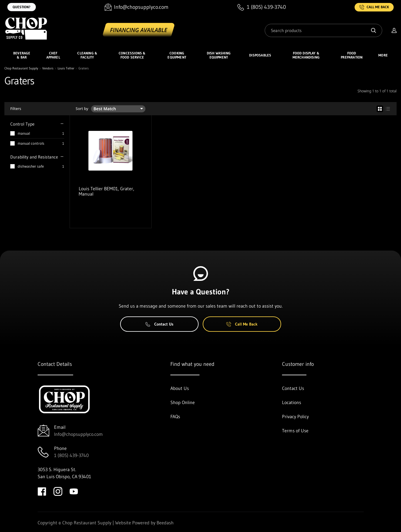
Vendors (48, 68)
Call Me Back (374, 7)
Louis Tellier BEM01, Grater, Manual (106, 191)
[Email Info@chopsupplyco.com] (136, 7)
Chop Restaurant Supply (21, 68)
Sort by (82, 109)
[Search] (323, 30)
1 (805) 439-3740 (71, 455)
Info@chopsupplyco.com (78, 434)
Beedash (165, 523)
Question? (22, 7)
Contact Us (159, 324)
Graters (84, 68)
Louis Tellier (66, 68)
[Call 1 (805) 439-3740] (262, 7)
